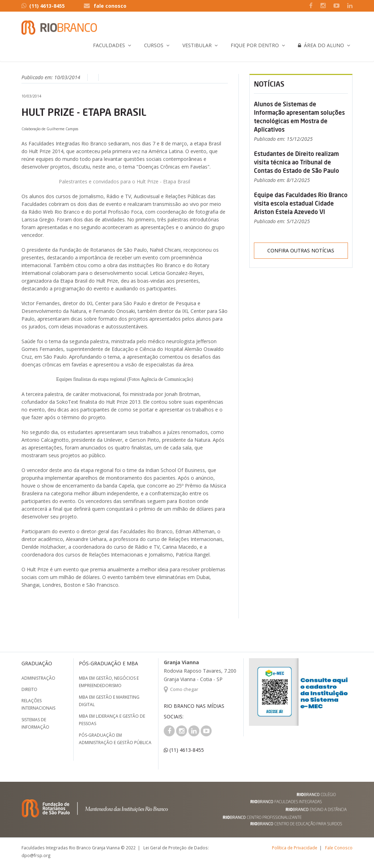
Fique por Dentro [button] (255, 45)
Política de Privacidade (295, 848)
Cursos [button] (154, 45)
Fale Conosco (339, 848)
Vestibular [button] (197, 45)
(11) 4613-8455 (43, 6)
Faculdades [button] (109, 45)
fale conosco (110, 6)
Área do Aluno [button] (321, 45)
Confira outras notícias (301, 250)
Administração (38, 678)
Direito (29, 689)
